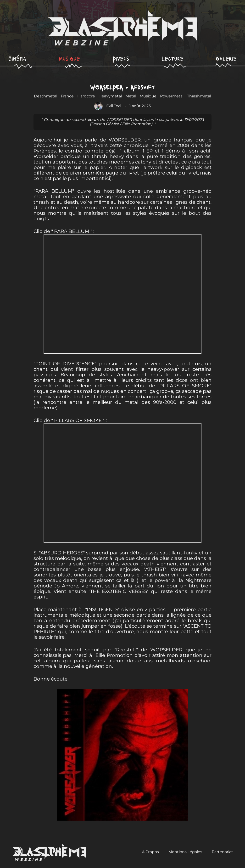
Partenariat (222, 852)
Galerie (226, 58)
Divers (121, 58)
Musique (69, 58)
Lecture (173, 58)
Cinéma (17, 58)
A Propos (150, 852)
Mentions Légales (185, 852)
